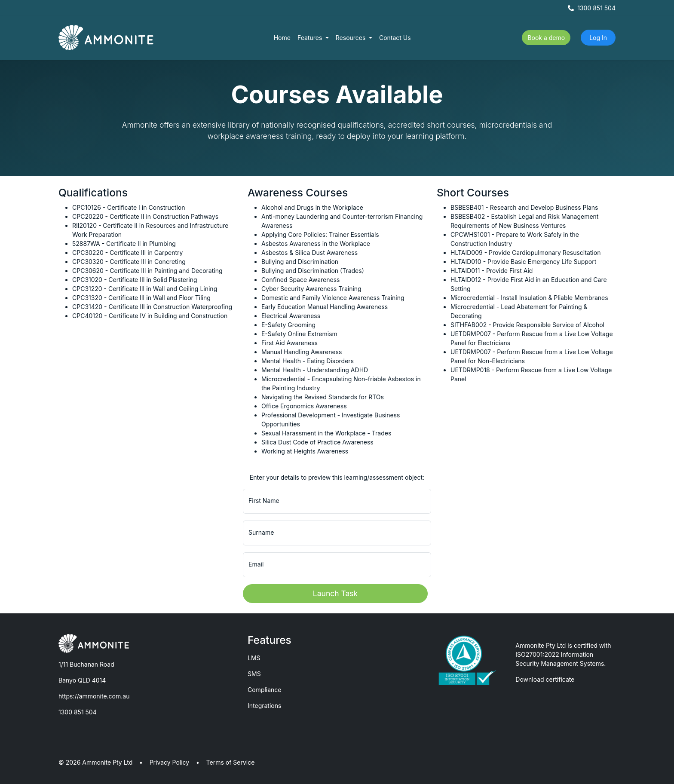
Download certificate (545, 679)
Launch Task (335, 593)
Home (282, 38)
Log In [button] (598, 38)
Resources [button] (352, 38)
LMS (254, 658)
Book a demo (546, 38)
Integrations (264, 706)
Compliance (265, 690)
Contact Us (395, 38)
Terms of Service (231, 762)
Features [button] (311, 38)
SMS (254, 674)
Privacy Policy (170, 762)
